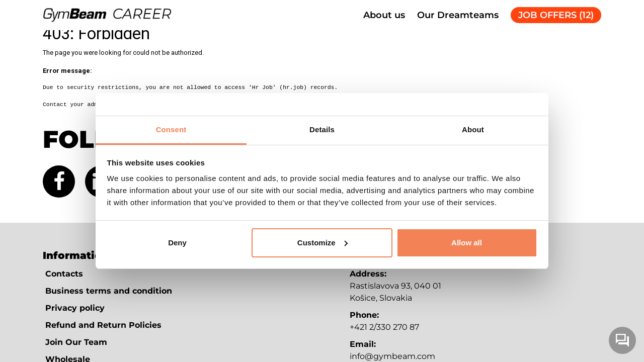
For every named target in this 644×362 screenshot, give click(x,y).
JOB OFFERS (556, 15)
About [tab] (473, 129)
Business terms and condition (109, 291)
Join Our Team (76, 342)
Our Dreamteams (458, 15)
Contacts (64, 274)
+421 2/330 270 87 (384, 327)
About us (384, 15)
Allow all (467, 243)
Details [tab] (322, 129)
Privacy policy (75, 308)
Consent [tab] (171, 129)
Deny (177, 243)
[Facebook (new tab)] (59, 182)
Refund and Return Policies (103, 325)
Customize (323, 243)
